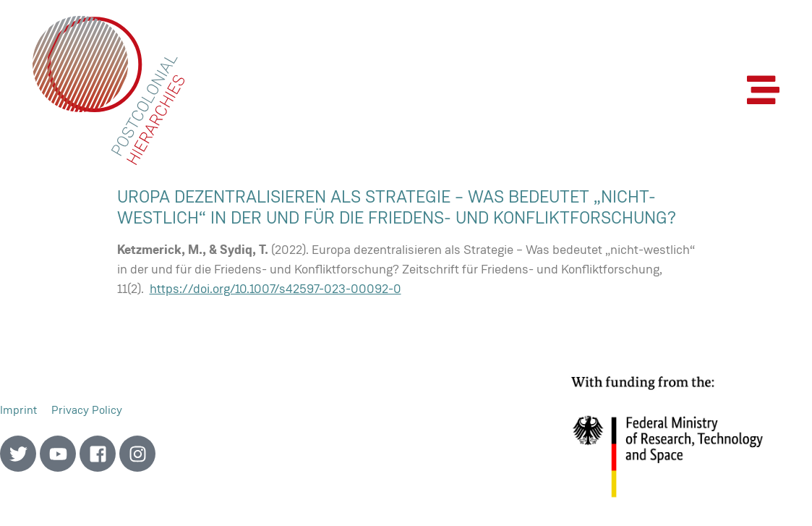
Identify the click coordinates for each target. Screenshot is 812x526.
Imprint (18, 410)
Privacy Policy (87, 410)
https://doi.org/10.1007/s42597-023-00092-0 (275, 289)
